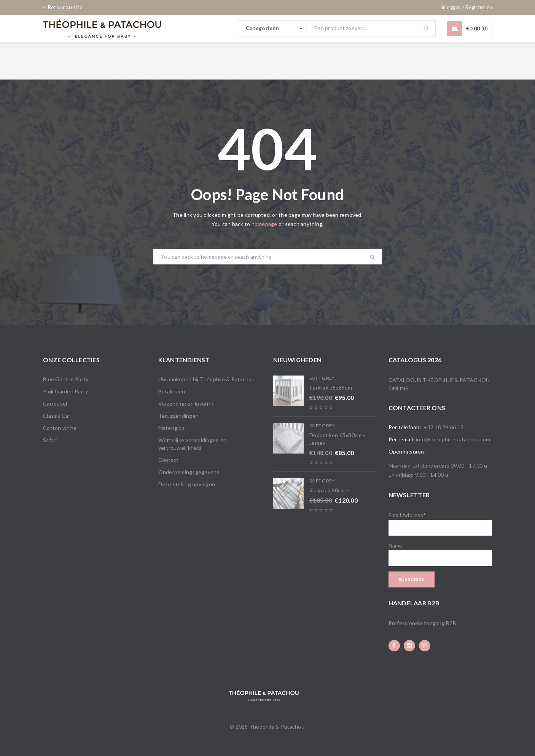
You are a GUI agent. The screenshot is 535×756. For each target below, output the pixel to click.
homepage (264, 224)
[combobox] (272, 29)
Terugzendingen (179, 416)
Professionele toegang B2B (422, 623)
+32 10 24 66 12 (443, 427)
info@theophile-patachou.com (453, 439)
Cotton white (60, 428)
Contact (169, 460)
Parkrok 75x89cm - (332, 388)
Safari (50, 440)
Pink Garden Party (65, 391)
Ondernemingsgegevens (189, 472)
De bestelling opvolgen (187, 484)
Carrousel (55, 403)
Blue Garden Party (66, 379)
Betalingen (172, 391)
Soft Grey (322, 378)
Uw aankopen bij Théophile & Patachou (207, 379)
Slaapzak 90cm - (329, 490)
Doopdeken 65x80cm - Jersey (337, 439)
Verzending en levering (187, 403)
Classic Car (57, 416)
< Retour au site (63, 7)
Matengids (171, 428)
